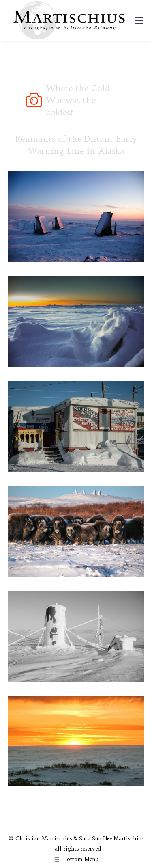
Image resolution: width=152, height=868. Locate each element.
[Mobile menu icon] (139, 20)
